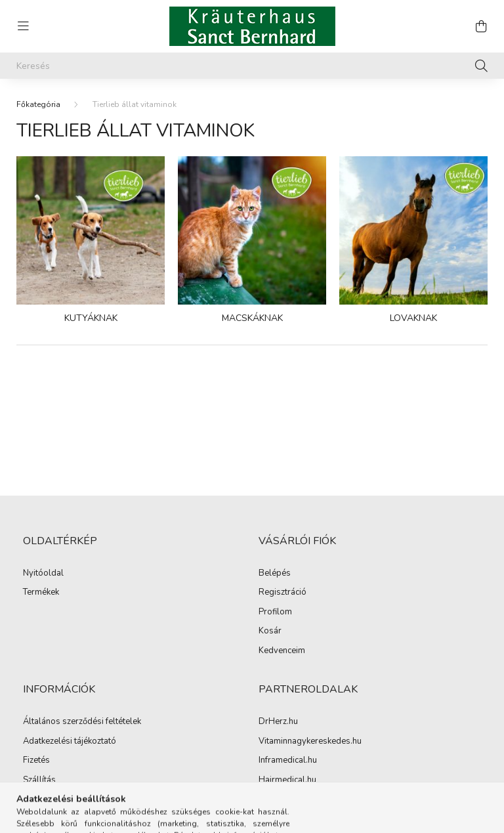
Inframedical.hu (288, 761)
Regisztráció (283, 593)
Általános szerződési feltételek (82, 722)
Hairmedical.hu (287, 780)
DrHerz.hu (278, 722)
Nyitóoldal (43, 574)
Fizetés (36, 761)
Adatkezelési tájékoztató (70, 742)
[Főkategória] (38, 104)
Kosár (270, 631)
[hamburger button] (23, 26)
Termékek (41, 593)
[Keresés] (252, 66)
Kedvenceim (282, 651)
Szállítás (39, 780)
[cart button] (481, 26)
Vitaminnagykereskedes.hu (310, 742)
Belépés (275, 574)
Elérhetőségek (50, 800)
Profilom (275, 612)
